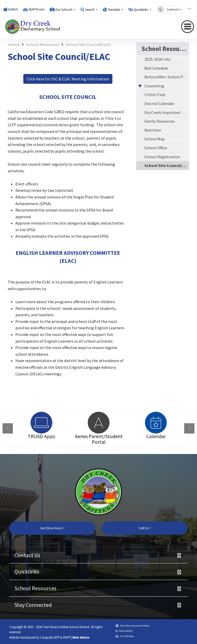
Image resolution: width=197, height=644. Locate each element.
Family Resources (160, 121)
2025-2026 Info (157, 59)
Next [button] (189, 428)
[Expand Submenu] (140, 86)
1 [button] (95, 450)
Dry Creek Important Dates (167, 112)
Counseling (154, 86)
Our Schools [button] (64, 10)
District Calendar (159, 103)
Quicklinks (27, 572)
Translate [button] (114, 10)
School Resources (43, 45)
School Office (156, 148)
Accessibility (124, 631)
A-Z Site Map (125, 636)
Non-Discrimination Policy (133, 626)
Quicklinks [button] (141, 10)
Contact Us (27, 555)
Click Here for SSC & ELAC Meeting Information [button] (68, 79)
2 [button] (102, 450)
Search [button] (90, 10)
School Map (155, 139)
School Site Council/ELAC (88, 45)
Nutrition (153, 130)
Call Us (145, 528)
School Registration (162, 157)
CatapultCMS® (50, 637)
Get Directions (52, 528)
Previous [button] (8, 428)
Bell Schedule (156, 68)
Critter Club (155, 94)
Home (14, 45)
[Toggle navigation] (188, 27)
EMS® (67, 637)
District (13, 9)
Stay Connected (33, 605)
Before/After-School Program (167, 77)
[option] (41, 423)
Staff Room (37, 9)
